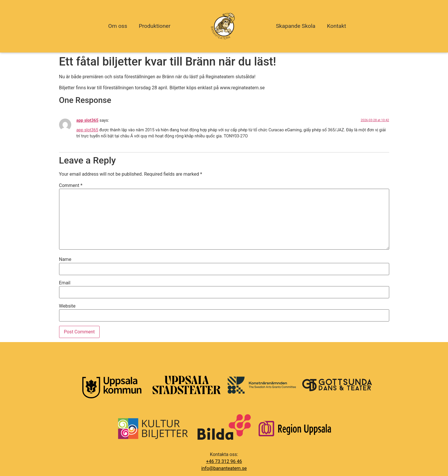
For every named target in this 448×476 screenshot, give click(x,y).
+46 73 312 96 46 (224, 461)
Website (67, 306)
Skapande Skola (296, 26)
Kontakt (337, 26)
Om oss (118, 26)
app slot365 (87, 120)
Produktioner (155, 26)
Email (65, 283)
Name (65, 259)
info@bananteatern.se (224, 468)
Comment (71, 186)
